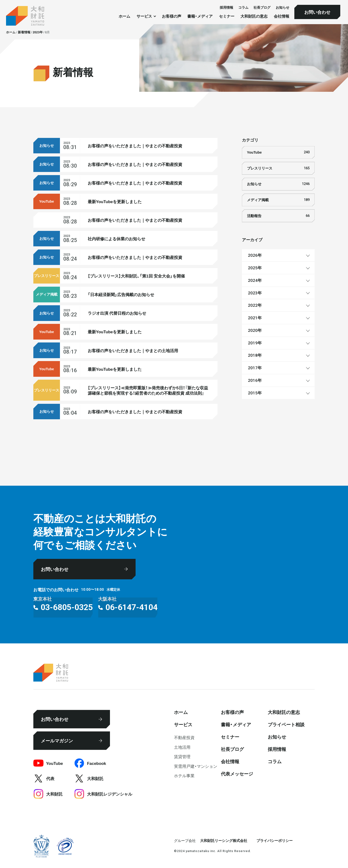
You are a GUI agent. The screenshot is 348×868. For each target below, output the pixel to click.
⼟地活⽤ (182, 747)
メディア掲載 (278, 200)
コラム (243, 7)
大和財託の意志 (254, 16)
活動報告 (278, 216)
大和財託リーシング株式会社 (224, 840)
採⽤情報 (226, 7)
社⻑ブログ (262, 7)
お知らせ (283, 7)
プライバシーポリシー (275, 840)
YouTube (278, 152)
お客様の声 (172, 16)
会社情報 (282, 16)
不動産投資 (184, 737)
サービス (183, 724)
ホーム (124, 16)
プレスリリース (278, 168)
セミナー (227, 16)
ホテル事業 (184, 775)
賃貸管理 (182, 756)
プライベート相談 (286, 724)
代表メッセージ (237, 774)
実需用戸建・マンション (196, 766)
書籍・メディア (200, 16)
